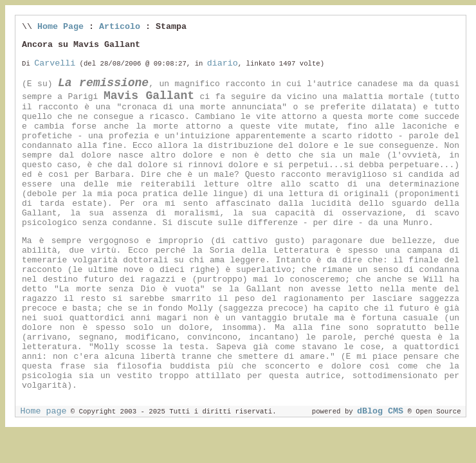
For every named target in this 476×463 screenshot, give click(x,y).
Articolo (120, 27)
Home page (43, 411)
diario (223, 63)
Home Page (60, 27)
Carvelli (55, 63)
